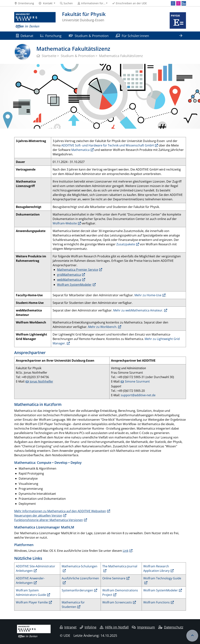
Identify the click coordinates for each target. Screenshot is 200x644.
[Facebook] (173, 3)
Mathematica (80, 150)
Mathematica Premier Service (78, 270)
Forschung (51, 36)
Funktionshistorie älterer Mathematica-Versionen (49, 520)
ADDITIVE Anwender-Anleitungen (30, 580)
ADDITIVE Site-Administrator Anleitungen (36, 568)
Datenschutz (171, 627)
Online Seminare (114, 578)
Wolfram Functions (157, 602)
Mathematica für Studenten (73, 605)
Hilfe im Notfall (114, 627)
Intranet (68, 627)
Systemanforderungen (77, 590)
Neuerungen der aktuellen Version (38, 515)
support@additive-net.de (138, 395)
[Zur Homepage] (35, 20)
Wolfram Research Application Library (156, 568)
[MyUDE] (184, 3)
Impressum (143, 627)
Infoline (88, 627)
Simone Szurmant (137, 381)
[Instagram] (178, 3)
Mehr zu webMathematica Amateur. (138, 310)
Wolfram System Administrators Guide (31, 593)
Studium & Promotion (89, 36)
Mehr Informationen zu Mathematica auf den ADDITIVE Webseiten (60, 511)
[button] (47, 3)
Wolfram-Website (65, 223)
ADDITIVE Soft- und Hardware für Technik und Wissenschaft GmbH (108, 145)
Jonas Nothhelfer (41, 381)
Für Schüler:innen (132, 36)
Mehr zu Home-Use (148, 295)
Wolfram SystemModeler (74, 285)
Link (126, 551)
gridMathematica (69, 275)
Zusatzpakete (126, 244)
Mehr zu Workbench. (103, 327)
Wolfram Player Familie (32, 602)
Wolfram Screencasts (117, 602)
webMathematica (69, 280)
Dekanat (25, 36)
